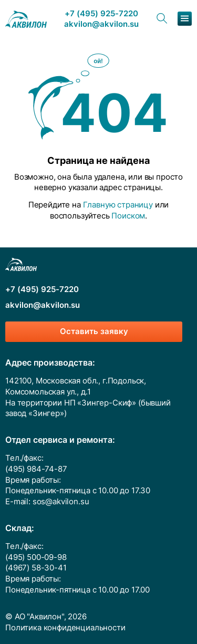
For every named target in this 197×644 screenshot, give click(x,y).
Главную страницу (118, 205)
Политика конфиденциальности (65, 628)
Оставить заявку (94, 331)
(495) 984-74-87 (36, 469)
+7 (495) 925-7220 (101, 14)
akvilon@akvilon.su (101, 24)
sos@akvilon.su (61, 502)
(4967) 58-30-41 (36, 568)
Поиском (128, 216)
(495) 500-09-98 (36, 557)
